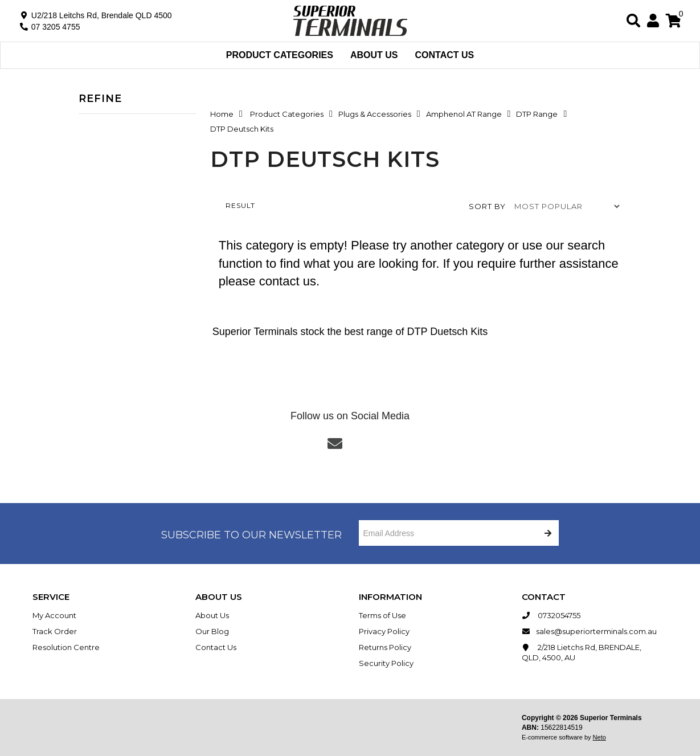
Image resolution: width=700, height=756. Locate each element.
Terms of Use (382, 615)
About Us (374, 55)
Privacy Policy (384, 631)
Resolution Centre (66, 647)
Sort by (487, 206)
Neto (599, 737)
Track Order (55, 631)
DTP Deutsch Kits (242, 129)
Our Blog (212, 631)
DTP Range (537, 114)
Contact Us (445, 55)
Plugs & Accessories (375, 114)
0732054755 (551, 615)
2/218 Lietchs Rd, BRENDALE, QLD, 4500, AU (582, 652)
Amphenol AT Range (464, 114)
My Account (54, 615)
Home (222, 114)
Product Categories (280, 55)
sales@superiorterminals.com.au (589, 631)
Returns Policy (385, 647)
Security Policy (386, 663)
